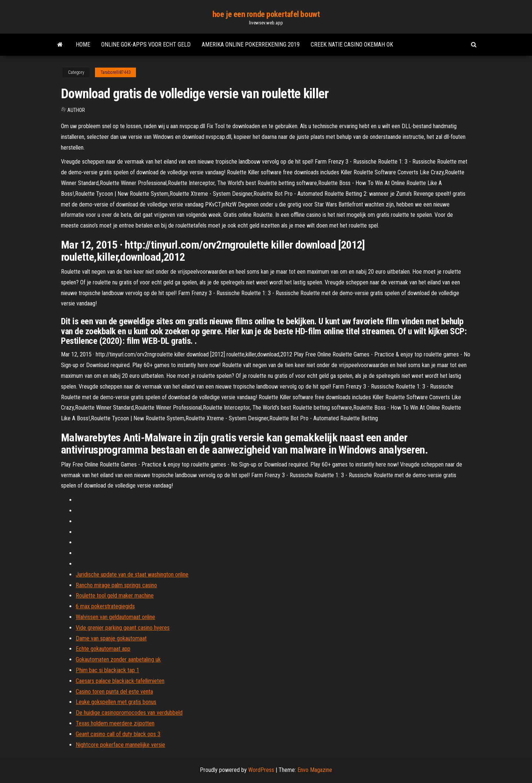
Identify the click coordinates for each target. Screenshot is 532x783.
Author (76, 110)
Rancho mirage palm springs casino (116, 585)
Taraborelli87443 (115, 72)
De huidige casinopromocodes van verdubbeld (129, 713)
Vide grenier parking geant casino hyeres (123, 628)
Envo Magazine (315, 770)
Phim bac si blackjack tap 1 (108, 670)
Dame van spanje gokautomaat (111, 638)
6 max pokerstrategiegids (105, 606)
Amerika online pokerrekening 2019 (251, 45)
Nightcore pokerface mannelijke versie (120, 745)
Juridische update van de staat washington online (132, 575)
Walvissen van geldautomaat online (115, 617)
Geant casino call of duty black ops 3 (118, 734)
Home (83, 45)
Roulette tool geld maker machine (115, 596)
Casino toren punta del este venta (114, 692)
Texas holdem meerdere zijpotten (115, 723)
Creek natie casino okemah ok (352, 45)
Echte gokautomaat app (103, 649)
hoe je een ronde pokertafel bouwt (266, 14)
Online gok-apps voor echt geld (146, 45)
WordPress (261, 770)
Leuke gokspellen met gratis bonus (116, 702)
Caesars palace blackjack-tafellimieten (120, 681)
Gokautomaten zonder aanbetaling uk (118, 659)
